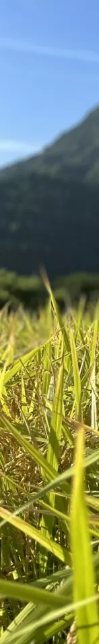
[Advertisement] (35, 82)
